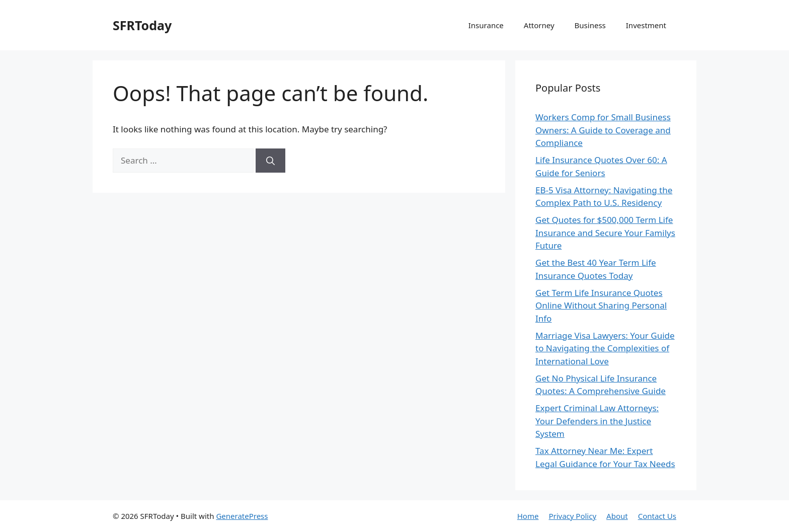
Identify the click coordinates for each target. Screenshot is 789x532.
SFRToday (142, 25)
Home (528, 516)
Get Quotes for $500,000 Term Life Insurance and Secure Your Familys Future (605, 233)
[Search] (270, 161)
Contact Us (657, 516)
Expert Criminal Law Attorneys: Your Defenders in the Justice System (597, 421)
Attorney (539, 25)
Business (590, 25)
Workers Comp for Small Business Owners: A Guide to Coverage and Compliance (603, 130)
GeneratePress (242, 516)
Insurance (486, 25)
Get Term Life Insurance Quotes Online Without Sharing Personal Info (601, 306)
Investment (646, 25)
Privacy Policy (572, 516)
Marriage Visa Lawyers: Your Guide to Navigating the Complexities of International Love (605, 348)
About (617, 516)
